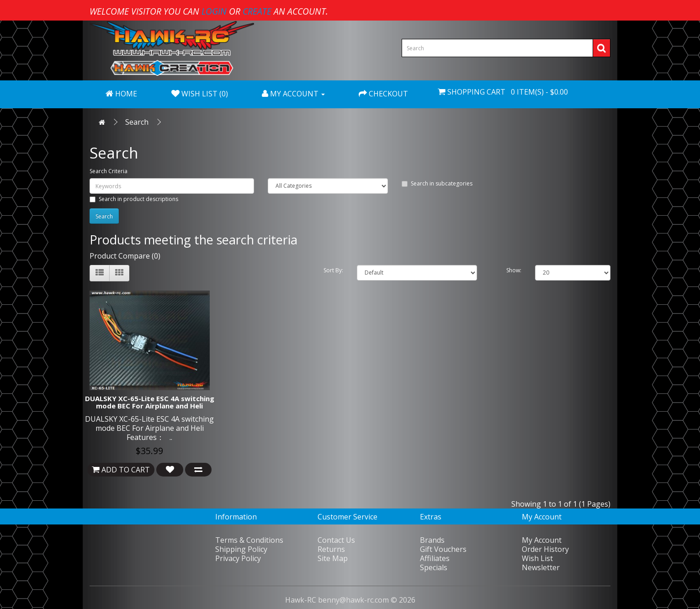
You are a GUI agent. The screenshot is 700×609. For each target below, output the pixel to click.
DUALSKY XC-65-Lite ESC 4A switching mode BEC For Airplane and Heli (150, 402)
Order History (545, 549)
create (257, 11)
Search (137, 122)
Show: (514, 270)
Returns (331, 549)
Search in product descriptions (134, 199)
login (214, 11)
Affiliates (435, 558)
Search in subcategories (437, 183)
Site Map (333, 558)
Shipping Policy (241, 549)
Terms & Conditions (249, 540)
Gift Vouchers (443, 549)
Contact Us (336, 540)
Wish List (537, 558)
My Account (542, 540)
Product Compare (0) (125, 256)
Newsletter (541, 567)
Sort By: (333, 270)
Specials (434, 567)
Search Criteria (109, 171)
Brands (432, 540)
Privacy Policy (238, 558)
